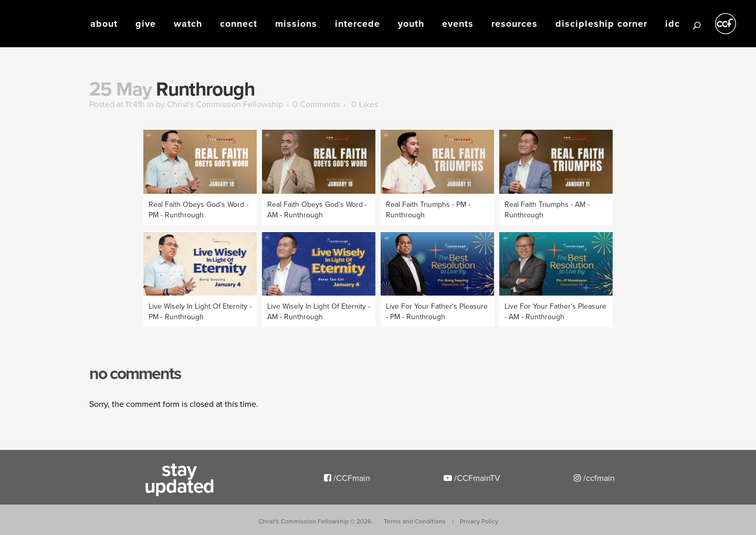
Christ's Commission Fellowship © (315, 521)
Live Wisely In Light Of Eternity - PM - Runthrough (200, 311)
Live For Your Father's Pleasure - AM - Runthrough (555, 311)
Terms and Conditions (415, 521)
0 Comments (316, 104)
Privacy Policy (479, 521)
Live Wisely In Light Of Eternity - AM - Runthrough (319, 311)
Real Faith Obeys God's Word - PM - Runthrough (198, 209)
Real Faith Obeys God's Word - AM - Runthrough (317, 209)
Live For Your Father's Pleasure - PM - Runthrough (437, 311)
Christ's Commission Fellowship (225, 104)
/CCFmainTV (472, 478)
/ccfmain (594, 478)
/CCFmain (347, 478)
